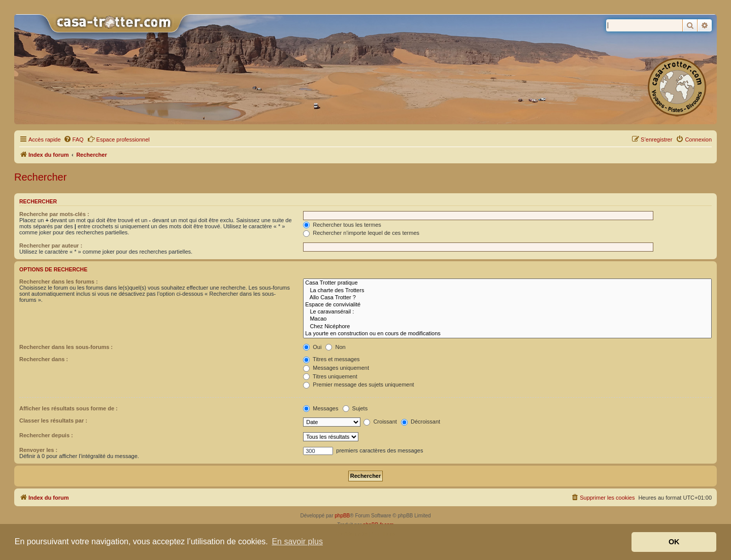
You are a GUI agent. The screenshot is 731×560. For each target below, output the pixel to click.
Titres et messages (331, 359)
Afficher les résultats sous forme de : (69, 408)
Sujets (355, 408)
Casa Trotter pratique (507, 283)
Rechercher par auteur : (51, 246)
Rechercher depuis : (46, 435)
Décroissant (421, 422)
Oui (312, 347)
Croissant (380, 422)
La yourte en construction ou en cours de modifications (507, 334)
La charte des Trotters (507, 291)
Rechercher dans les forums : (59, 282)
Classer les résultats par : (53, 421)
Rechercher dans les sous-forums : (66, 347)
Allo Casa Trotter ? (507, 298)
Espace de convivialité (507, 305)
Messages (321, 408)
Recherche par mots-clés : (54, 214)
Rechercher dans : (44, 359)
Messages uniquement (336, 368)
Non (335, 347)
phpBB (342, 516)
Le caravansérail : (507, 312)
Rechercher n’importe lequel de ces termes (361, 233)
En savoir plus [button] (297, 541)
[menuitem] (74, 139)
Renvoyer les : (38, 450)
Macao (507, 319)
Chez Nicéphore (507, 327)
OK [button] (674, 542)
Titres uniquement (330, 376)
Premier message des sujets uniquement (358, 384)
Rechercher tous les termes (342, 225)
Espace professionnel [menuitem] (119, 139)
